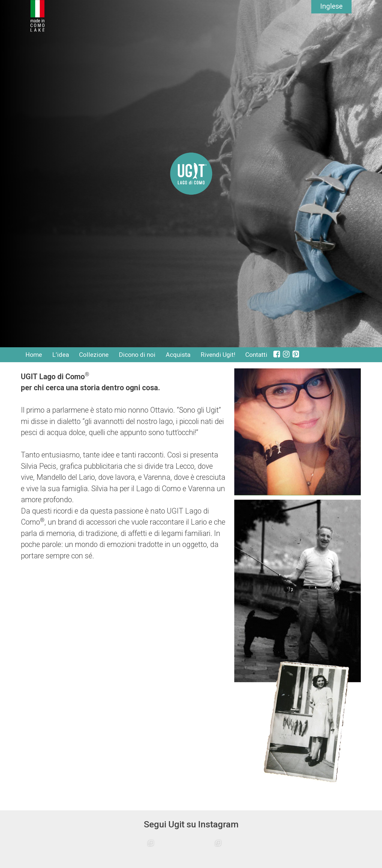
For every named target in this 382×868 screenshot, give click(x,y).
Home (34, 355)
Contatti (256, 355)
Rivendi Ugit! (218, 355)
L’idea (61, 355)
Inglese (331, 6)
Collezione (94, 355)
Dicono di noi (137, 355)
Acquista (178, 355)
